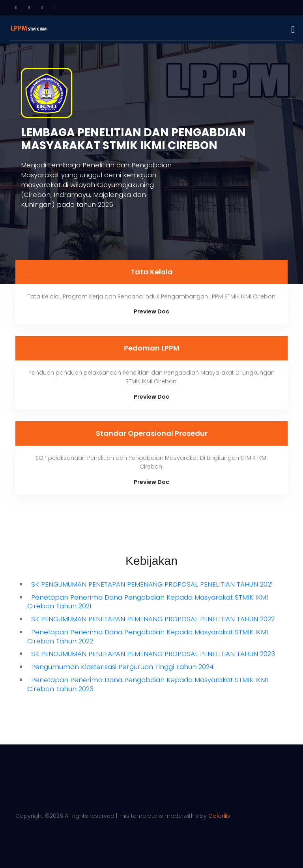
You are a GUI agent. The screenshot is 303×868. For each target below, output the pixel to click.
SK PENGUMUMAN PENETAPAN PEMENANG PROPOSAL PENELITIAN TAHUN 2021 (152, 584)
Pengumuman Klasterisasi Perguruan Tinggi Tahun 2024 (122, 667)
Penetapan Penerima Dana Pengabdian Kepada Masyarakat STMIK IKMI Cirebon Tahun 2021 (148, 602)
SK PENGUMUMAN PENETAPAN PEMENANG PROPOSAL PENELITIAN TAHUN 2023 (153, 654)
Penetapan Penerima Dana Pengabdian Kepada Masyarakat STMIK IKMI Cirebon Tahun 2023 (148, 684)
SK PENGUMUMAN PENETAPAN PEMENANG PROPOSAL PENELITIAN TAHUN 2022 (153, 619)
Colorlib (219, 816)
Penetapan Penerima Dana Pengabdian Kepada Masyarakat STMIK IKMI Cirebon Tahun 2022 (148, 636)
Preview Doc (151, 311)
